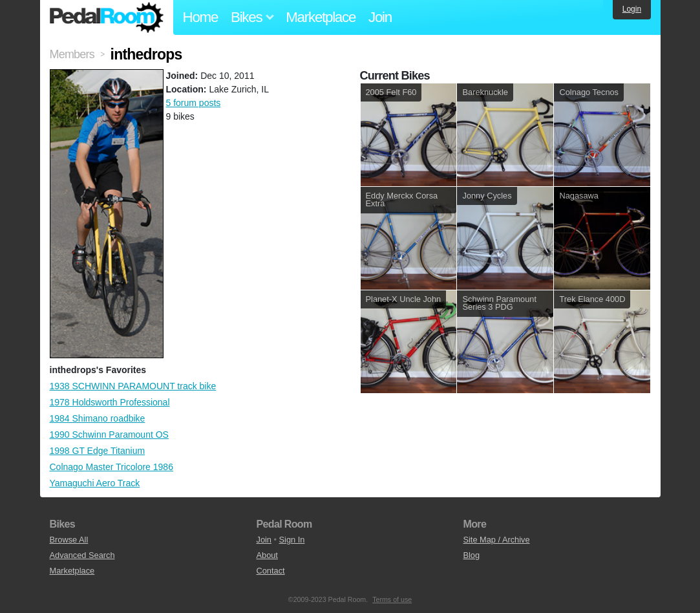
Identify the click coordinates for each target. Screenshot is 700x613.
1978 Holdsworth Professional (110, 402)
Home (201, 17)
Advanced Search (82, 555)
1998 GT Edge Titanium (98, 451)
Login (632, 9)
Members (72, 54)
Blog (471, 555)
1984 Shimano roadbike (98, 418)
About (267, 555)
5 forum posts (194, 103)
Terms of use (392, 599)
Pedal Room (107, 17)
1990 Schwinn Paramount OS (109, 435)
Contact (270, 571)
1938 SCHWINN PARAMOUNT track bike (133, 386)
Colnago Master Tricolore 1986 (111, 467)
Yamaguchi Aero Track (95, 483)
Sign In (292, 540)
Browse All (69, 540)
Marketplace (321, 17)
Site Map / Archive (496, 540)
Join (380, 17)
